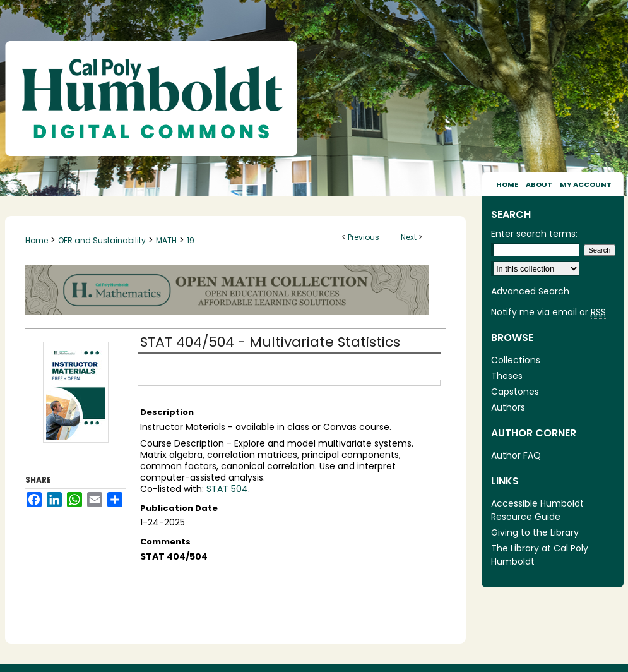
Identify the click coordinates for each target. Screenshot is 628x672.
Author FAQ (516, 455)
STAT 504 (227, 489)
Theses (507, 376)
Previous (364, 237)
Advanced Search (530, 291)
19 (191, 240)
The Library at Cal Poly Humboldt (540, 555)
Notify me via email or (548, 312)
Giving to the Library (535, 532)
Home (37, 240)
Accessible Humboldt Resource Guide (537, 510)
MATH (166, 240)
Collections (516, 360)
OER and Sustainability (102, 240)
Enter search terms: (534, 234)
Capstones (515, 392)
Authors (508, 407)
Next (409, 237)
